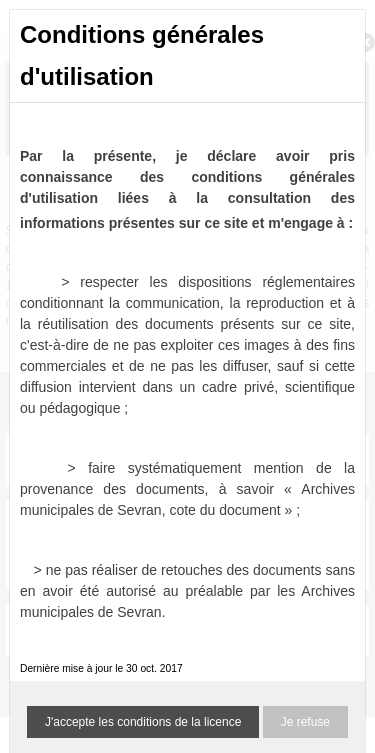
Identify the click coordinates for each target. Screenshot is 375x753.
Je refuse (305, 722)
